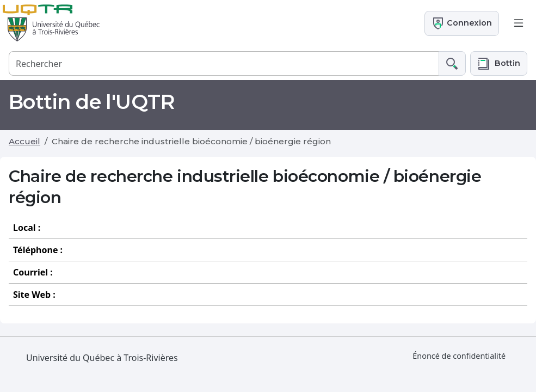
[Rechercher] (224, 63)
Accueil (24, 141)
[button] (499, 63)
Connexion (462, 23)
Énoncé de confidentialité (459, 356)
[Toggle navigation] (519, 23)
